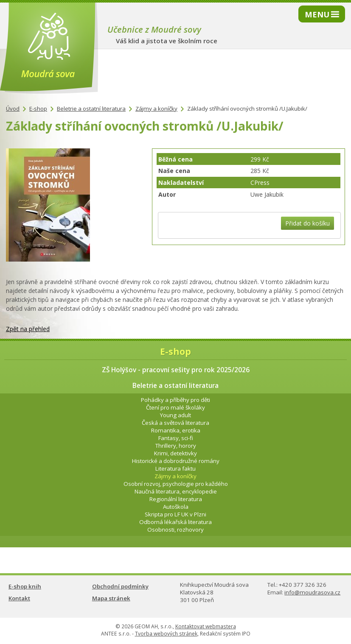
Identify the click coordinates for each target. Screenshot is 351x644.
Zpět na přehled (28, 329)
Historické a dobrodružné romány (176, 461)
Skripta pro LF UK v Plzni (175, 514)
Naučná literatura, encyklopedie (176, 491)
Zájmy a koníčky (156, 109)
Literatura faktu (175, 468)
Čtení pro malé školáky (175, 407)
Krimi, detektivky (175, 453)
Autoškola (176, 507)
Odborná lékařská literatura (175, 522)
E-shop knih (25, 586)
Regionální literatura (176, 499)
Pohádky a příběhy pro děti (175, 400)
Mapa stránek (111, 598)
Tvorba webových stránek (166, 634)
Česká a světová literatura (175, 423)
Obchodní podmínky (120, 586)
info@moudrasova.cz (312, 592)
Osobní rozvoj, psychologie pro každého (176, 484)
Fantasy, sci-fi (176, 438)
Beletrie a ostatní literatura (91, 109)
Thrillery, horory (176, 446)
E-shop (38, 109)
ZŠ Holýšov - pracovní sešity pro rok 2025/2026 (176, 370)
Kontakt (19, 598)
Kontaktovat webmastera (206, 626)
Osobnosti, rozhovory (175, 530)
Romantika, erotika (176, 430)
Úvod (13, 109)
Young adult (175, 415)
